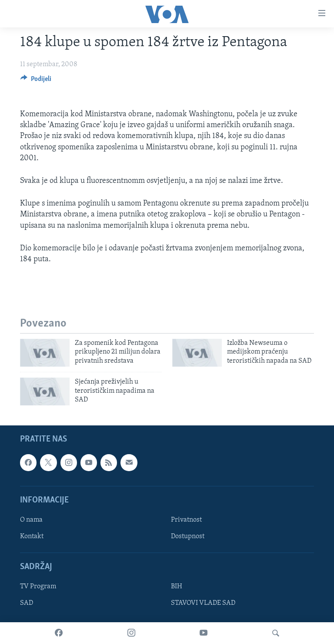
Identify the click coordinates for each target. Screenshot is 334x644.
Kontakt (32, 536)
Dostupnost (188, 536)
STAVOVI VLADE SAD (203, 604)
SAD (27, 604)
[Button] (36, 81)
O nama (31, 520)
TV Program (38, 587)
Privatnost (186, 520)
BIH (177, 587)
